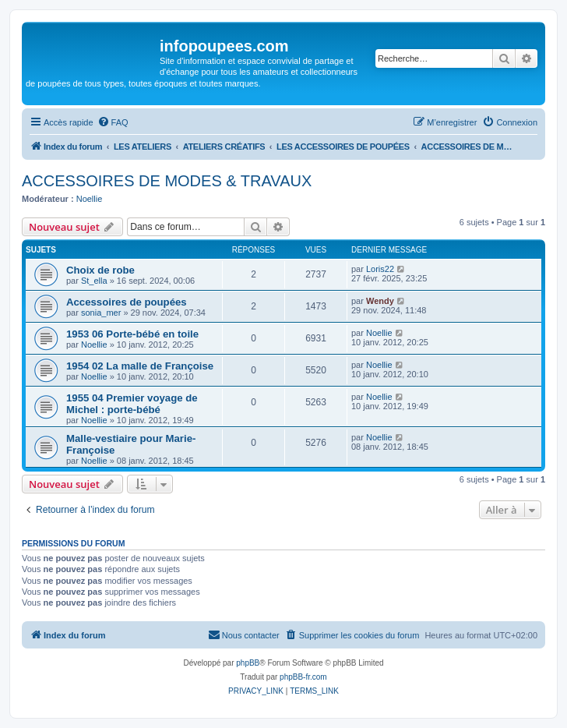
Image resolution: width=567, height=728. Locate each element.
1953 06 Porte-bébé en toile (132, 334)
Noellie (90, 199)
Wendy (380, 301)
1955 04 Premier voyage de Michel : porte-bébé (132, 404)
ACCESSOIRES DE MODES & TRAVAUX (167, 181)
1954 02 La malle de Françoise (140, 366)
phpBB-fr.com (303, 677)
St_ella (94, 281)
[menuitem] (113, 122)
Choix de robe (100, 270)
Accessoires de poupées (127, 302)
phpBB (248, 663)
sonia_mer (101, 313)
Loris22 (380, 269)
